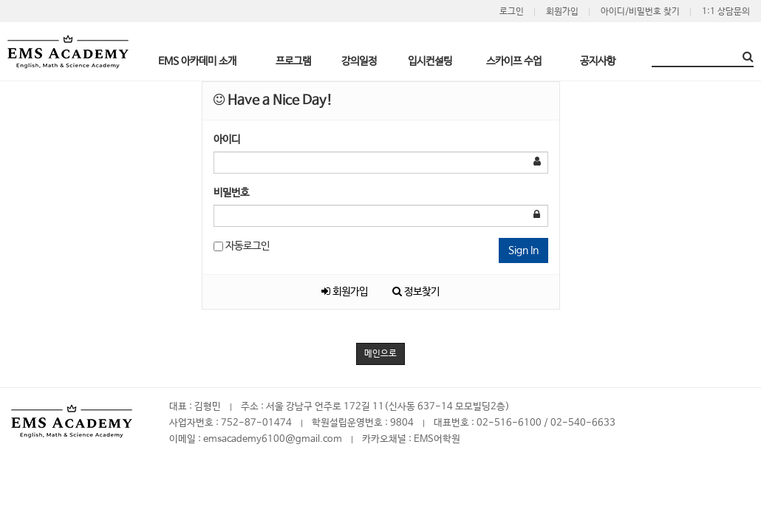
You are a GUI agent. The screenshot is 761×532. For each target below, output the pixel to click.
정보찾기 (416, 292)
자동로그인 (242, 246)
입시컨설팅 (430, 61)
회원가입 (562, 12)
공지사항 (598, 61)
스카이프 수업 (514, 61)
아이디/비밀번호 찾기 (640, 12)
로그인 (512, 12)
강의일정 (359, 61)
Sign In (523, 250)
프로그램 (293, 61)
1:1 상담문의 (726, 12)
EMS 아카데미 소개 (197, 61)
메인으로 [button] (380, 354)
